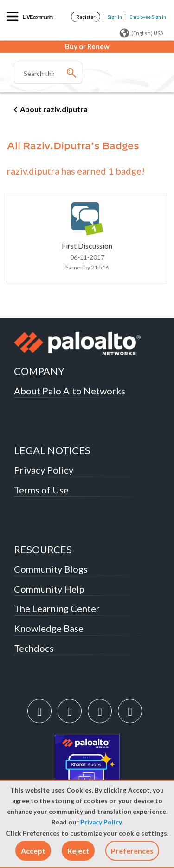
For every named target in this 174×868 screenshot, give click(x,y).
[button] (33, 851)
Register (86, 17)
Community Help (49, 589)
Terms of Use (41, 490)
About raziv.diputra (54, 109)
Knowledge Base (49, 628)
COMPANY (39, 371)
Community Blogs (51, 569)
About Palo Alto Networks (70, 391)
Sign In (115, 17)
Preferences (132, 851)
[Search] (48, 73)
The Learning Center (57, 608)
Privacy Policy (101, 822)
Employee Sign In (148, 17)
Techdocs (34, 648)
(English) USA (142, 33)
